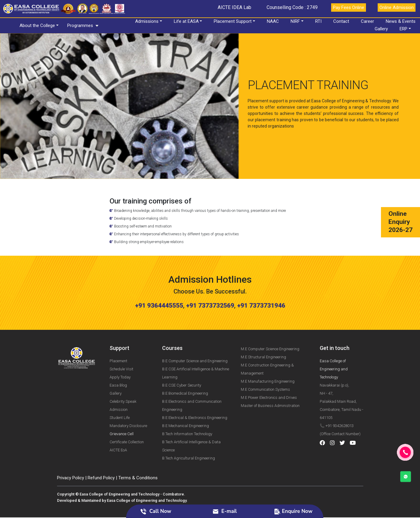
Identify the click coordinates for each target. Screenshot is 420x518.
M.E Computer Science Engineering (270, 321)
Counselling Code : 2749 (292, 7)
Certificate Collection (127, 414)
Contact (342, 21)
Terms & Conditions (138, 450)
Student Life (120, 390)
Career (368, 21)
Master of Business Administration (270, 378)
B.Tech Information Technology (187, 406)
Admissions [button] (147, 21)
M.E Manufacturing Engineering (268, 354)
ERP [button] (404, 29)
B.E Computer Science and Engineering (195, 333)
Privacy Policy (71, 450)
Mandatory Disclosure (128, 398)
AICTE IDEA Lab (234, 7)
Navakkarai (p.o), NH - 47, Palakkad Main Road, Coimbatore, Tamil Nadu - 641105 (341, 373)
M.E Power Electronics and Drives (269, 370)
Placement (118, 333)
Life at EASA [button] (187, 21)
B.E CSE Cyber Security (182, 357)
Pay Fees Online (349, 8)
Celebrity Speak (123, 373)
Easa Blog (118, 357)
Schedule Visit (121, 341)
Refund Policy (101, 450)
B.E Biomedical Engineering (185, 365)
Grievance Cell (122, 406)
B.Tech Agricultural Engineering (189, 430)
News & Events (402, 21)
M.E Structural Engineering (263, 329)
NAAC (274, 21)
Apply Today (120, 349)
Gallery (382, 29)
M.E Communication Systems (265, 362)
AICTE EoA (118, 422)
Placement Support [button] (234, 21)
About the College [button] (38, 26)
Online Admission (397, 8)
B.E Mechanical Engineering (186, 398)
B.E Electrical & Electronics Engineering (195, 390)
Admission (119, 382)
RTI (319, 21)
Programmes (81, 26)
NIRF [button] (296, 21)
